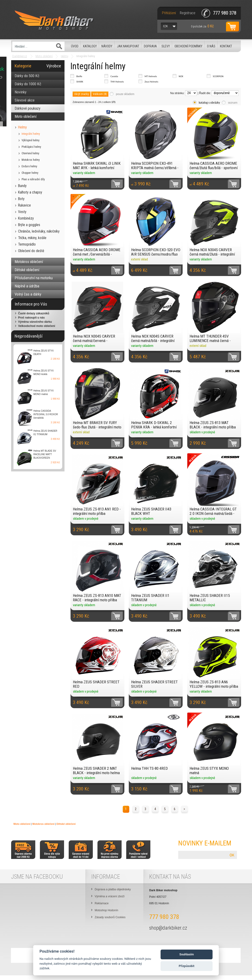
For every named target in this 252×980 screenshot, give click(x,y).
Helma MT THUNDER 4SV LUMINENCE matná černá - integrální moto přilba (210, 338)
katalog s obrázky (210, 103)
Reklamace (102, 903)
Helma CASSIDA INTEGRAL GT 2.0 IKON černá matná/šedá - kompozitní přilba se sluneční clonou (213, 511)
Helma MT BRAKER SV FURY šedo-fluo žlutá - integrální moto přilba (97, 425)
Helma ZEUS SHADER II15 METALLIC (210, 598)
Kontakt (226, 46)
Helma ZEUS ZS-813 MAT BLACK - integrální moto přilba (213, 425)
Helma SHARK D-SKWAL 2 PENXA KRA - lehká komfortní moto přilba (154, 425)
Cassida (114, 76)
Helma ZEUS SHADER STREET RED (96, 684)
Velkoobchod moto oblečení (37, 326)
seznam (233, 103)
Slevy (166, 46)
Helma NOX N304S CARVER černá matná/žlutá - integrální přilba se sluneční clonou (212, 252)
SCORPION (218, 76)
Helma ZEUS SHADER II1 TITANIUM (150, 598)
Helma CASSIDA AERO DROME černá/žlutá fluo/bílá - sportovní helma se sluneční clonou (214, 166)
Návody (107, 46)
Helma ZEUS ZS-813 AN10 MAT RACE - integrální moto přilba (97, 598)
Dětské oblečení (66, 824)
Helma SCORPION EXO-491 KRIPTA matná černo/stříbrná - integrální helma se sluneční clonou (155, 166)
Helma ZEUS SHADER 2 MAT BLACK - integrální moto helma (96, 771)
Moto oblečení (44, 56)
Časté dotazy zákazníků (34, 313)
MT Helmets (151, 76)
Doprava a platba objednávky (113, 889)
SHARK (80, 82)
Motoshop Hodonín (106, 910)
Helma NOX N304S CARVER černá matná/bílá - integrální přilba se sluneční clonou (153, 338)
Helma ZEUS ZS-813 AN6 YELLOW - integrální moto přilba (214, 684)
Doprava (150, 46)
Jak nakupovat (128, 46)
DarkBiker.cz (20, 56)
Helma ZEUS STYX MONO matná (209, 771)
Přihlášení (169, 13)
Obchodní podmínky (188, 46)
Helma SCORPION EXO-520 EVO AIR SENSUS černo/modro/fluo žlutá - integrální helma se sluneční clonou (156, 252)
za (202, 26)
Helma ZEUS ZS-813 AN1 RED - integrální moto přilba (97, 511)
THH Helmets (117, 82)
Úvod (75, 46)
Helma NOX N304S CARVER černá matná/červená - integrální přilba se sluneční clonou (94, 338)
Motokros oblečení (43, 824)
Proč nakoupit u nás (31, 318)
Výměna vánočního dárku (35, 322)
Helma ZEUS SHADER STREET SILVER (154, 684)
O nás (211, 46)
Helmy (65, 56)
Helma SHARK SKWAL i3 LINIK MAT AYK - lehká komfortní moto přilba (97, 166)
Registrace (188, 13)
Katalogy (90, 46)
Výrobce (54, 66)
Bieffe (79, 76)
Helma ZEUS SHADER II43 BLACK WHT (151, 511)
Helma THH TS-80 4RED (149, 768)
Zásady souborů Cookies (110, 917)
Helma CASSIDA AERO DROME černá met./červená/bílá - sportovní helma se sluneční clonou (97, 252)
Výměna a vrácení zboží (110, 896)
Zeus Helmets (151, 82)
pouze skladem (125, 94)
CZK (165, 26)
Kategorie (23, 66)
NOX (181, 76)
